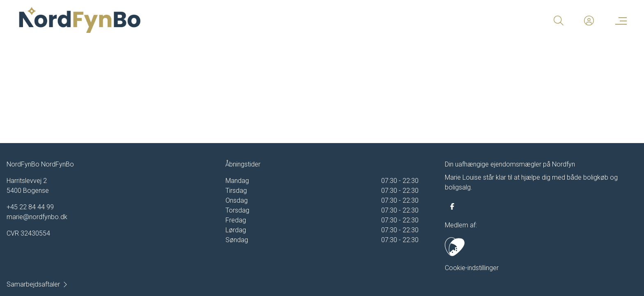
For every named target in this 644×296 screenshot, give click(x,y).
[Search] (559, 21)
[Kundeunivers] (589, 21)
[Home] (169, 21)
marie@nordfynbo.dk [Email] (37, 217)
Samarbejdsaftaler (37, 284)
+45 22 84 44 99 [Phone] (30, 207)
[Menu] (619, 21)
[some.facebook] (452, 206)
